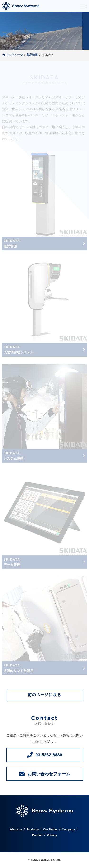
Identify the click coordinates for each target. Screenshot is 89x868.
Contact (37, 835)
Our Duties (50, 829)
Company (68, 829)
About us (16, 829)
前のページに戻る (44, 695)
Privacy (52, 835)
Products (33, 829)
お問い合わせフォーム (49, 774)
